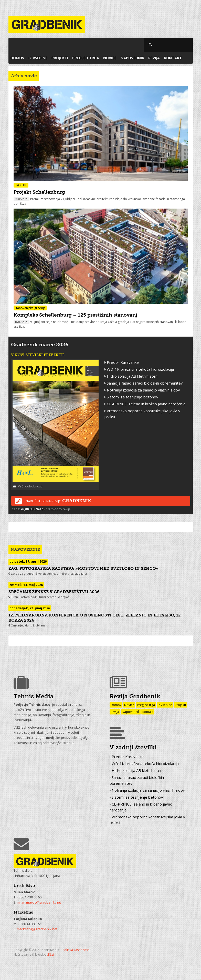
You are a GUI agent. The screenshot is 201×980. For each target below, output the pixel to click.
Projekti (60, 58)
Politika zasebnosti (76, 950)
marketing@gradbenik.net (37, 929)
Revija (154, 58)
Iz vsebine (38, 58)
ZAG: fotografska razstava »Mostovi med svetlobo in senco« (83, 568)
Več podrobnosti (28, 486)
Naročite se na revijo (53, 501)
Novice (110, 58)
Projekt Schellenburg (39, 192)
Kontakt (173, 58)
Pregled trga (86, 58)
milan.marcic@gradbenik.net (39, 902)
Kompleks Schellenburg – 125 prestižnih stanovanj (75, 315)
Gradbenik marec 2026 (40, 345)
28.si (51, 954)
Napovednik (132, 58)
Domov (17, 58)
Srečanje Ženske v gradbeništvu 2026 (54, 592)
